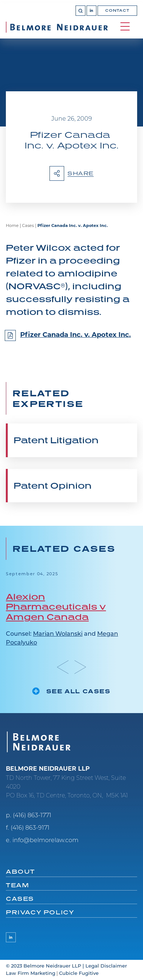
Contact (117, 10)
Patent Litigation (56, 440)
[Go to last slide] (63, 667)
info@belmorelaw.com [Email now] (45, 841)
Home (12, 226)
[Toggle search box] (80, 10)
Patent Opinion (53, 486)
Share (72, 173)
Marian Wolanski (58, 634)
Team (17, 885)
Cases (28, 226)
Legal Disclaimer (106, 966)
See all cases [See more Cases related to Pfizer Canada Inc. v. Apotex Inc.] (78, 691)
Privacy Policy (40, 912)
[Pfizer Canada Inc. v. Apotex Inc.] (71, 338)
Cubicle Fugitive (79, 974)
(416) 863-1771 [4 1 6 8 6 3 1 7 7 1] (32, 816)
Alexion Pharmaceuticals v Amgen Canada (56, 607)
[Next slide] (80, 667)
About (21, 871)
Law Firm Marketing (31, 974)
